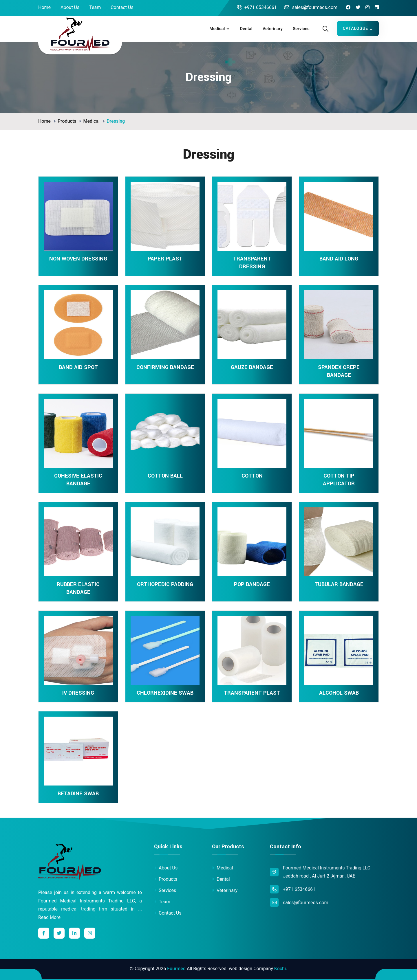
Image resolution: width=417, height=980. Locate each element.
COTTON (252, 476)
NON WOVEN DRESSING (78, 259)
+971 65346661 (257, 7)
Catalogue (358, 28)
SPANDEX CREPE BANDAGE (339, 371)
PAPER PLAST (165, 259)
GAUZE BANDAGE (252, 367)
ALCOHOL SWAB (339, 693)
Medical (217, 29)
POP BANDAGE (252, 584)
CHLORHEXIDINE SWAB (165, 693)
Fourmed (176, 969)
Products (67, 121)
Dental (246, 29)
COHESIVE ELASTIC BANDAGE (78, 480)
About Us (70, 7)
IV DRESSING (78, 693)
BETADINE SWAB (78, 794)
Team (95, 7)
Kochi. (281, 969)
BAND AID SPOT (78, 367)
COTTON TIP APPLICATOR (339, 480)
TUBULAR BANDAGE (339, 584)
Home (44, 7)
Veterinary (273, 29)
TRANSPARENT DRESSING (252, 263)
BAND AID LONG (339, 259)
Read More (49, 917)
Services (301, 29)
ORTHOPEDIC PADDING (165, 584)
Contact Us (122, 7)
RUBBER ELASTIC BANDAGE (78, 588)
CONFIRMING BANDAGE (165, 367)
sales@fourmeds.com (311, 7)
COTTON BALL (165, 476)
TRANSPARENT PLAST (252, 693)
